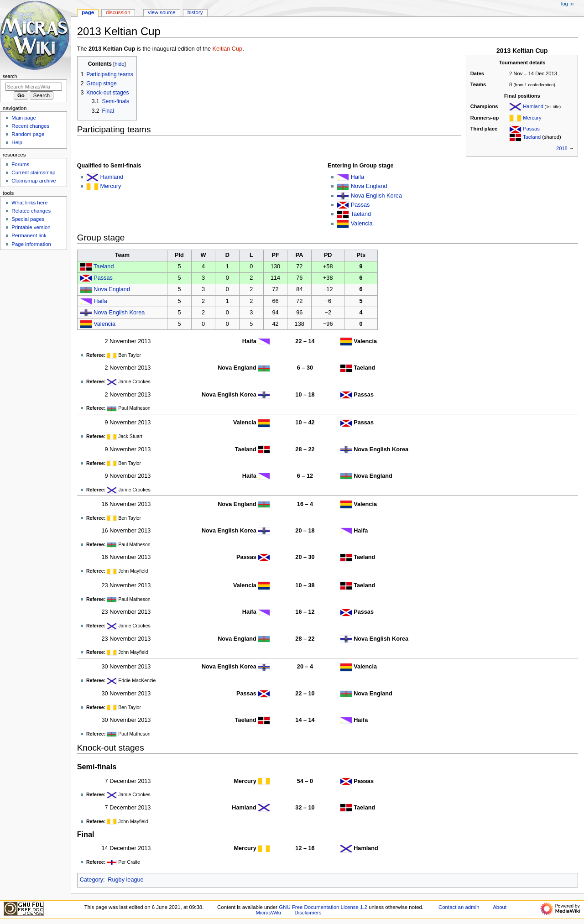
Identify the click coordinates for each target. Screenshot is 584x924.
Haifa (358, 177)
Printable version (31, 227)
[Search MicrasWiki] (34, 87)
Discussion (118, 12)
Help (17, 142)
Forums (20, 164)
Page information (31, 244)
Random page (28, 134)
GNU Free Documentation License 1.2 (323, 907)
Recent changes (30, 126)
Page (88, 12)
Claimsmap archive (34, 181)
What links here (29, 203)
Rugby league (125, 880)
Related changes (31, 211)
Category (91, 880)
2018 (562, 148)
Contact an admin (459, 907)
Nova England (369, 186)
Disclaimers (308, 913)
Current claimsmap (33, 172)
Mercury (532, 118)
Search (10, 76)
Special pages (28, 219)
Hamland (533, 106)
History (195, 12)
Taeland (532, 137)
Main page (24, 118)
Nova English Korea (376, 196)
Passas (531, 129)
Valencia (362, 224)
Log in (567, 4)
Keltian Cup (228, 49)
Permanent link (29, 235)
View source (162, 12)
